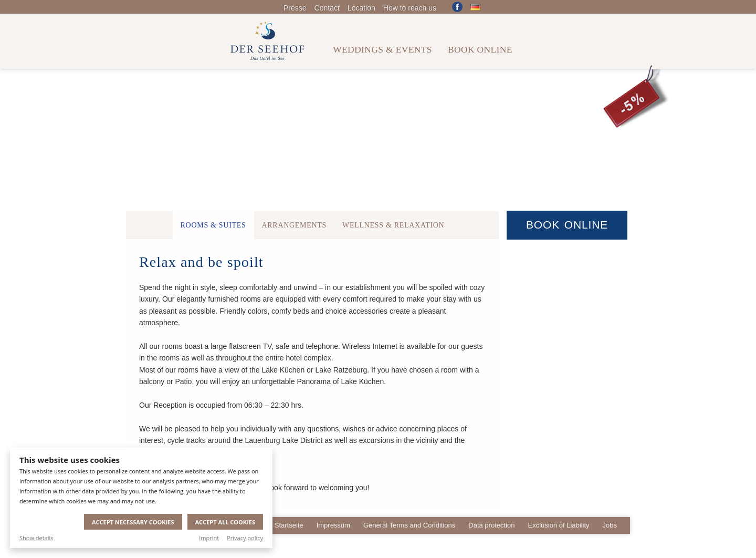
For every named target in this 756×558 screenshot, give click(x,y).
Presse (295, 8)
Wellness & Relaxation (393, 225)
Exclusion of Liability (558, 525)
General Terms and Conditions (409, 525)
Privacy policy (245, 538)
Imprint (209, 538)
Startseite (289, 525)
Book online (480, 49)
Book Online (567, 225)
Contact (327, 8)
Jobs (610, 525)
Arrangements (295, 225)
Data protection (491, 525)
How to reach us (410, 8)
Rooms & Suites (213, 225)
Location (361, 8)
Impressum (333, 525)
